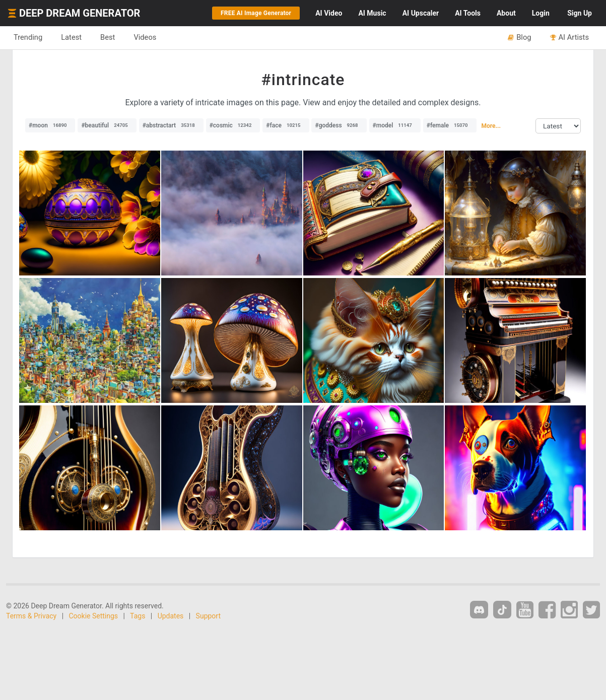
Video (329, 13)
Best (108, 37)
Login (541, 13)
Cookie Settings (94, 616)
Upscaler (421, 13)
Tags (138, 616)
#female (450, 125)
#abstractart (171, 125)
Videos (145, 37)
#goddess (339, 125)
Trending (28, 37)
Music (372, 13)
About (506, 13)
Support (208, 616)
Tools (468, 13)
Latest (71, 37)
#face (286, 125)
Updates (171, 616)
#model (395, 125)
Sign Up (580, 13)
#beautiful (107, 125)
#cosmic (233, 125)
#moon (50, 125)
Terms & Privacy (31, 616)
